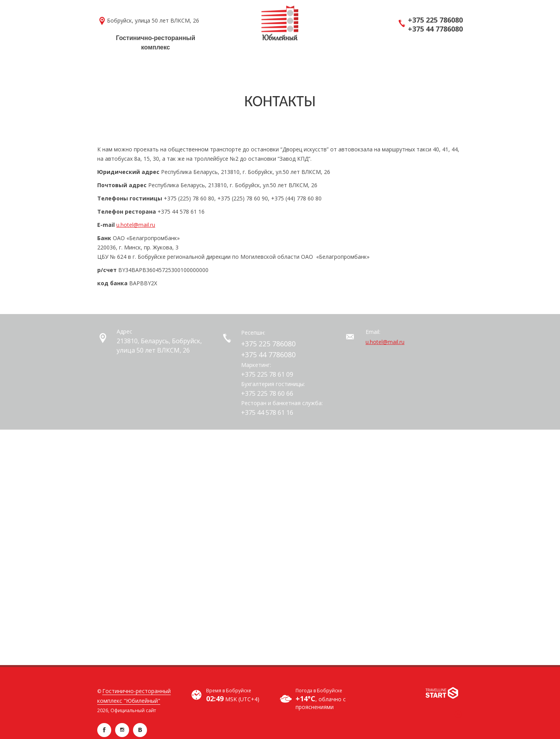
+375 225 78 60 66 (267, 393)
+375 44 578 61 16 (267, 413)
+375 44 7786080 (435, 29)
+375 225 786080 (435, 20)
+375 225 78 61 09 (267, 374)
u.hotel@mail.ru (136, 225)
